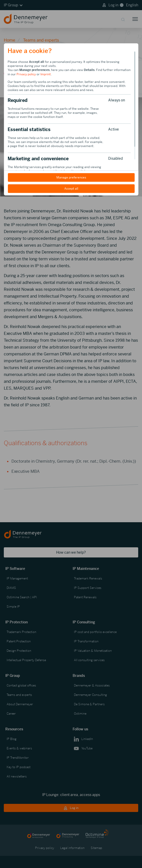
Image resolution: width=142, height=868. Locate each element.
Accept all (71, 189)
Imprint (46, 74)
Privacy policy (26, 74)
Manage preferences (71, 177)
